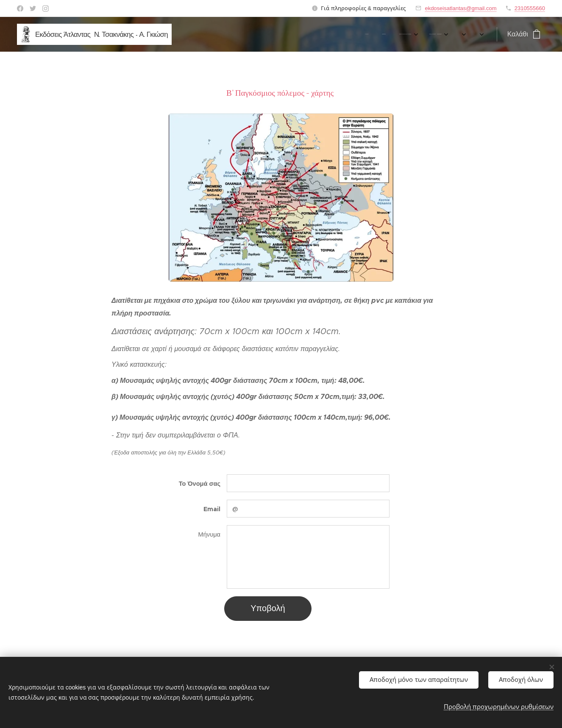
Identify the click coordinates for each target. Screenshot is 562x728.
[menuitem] (196, 34)
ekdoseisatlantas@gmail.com (460, 8)
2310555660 (530, 8)
